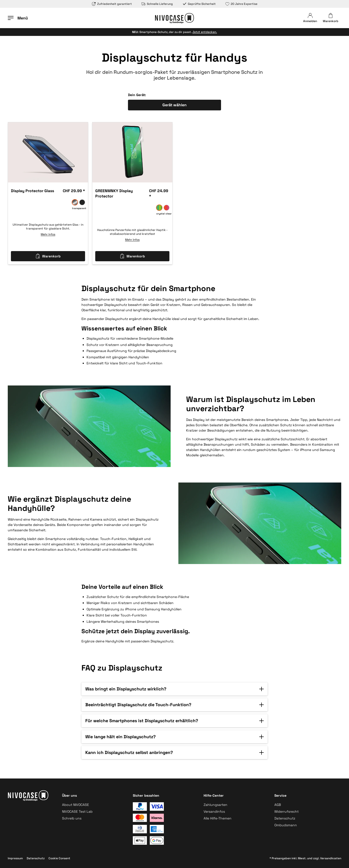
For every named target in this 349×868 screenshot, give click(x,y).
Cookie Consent (59, 858)
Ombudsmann (286, 825)
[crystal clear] (159, 207)
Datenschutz (285, 818)
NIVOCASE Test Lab (77, 811)
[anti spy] (82, 202)
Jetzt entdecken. (205, 32)
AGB (278, 805)
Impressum (15, 858)
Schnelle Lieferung (157, 4)
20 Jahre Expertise (241, 4)
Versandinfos (214, 811)
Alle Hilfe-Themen (218, 818)
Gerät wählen (174, 105)
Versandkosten (331, 858)
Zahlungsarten (215, 805)
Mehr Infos (48, 234)
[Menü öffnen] (18, 18)
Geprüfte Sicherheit (199, 4)
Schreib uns (72, 818)
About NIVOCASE (75, 805)
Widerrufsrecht (286, 811)
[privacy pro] (167, 207)
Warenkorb (48, 256)
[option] (48, 152)
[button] (174, 689)
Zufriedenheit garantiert (112, 4)
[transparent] (75, 202)
